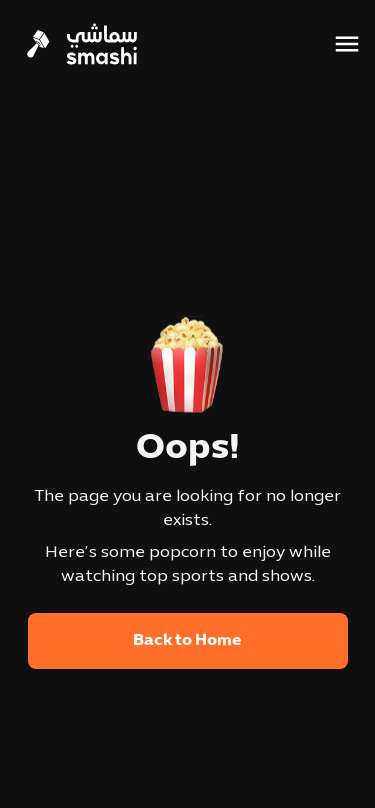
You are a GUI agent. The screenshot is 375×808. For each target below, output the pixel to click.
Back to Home (187, 641)
